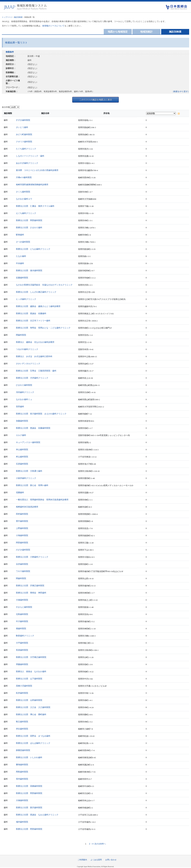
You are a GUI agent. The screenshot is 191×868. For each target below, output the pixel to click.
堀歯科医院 (21, 629)
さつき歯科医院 (23, 242)
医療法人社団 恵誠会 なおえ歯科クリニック (37, 815)
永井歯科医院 (22, 564)
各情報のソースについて (53, 26)
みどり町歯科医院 (24, 134)
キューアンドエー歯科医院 (28, 442)
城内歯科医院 (22, 822)
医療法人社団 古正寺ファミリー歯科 (33, 321)
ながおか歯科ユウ (24, 199)
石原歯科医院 (22, 464)
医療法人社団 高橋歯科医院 (29, 786)
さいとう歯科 (22, 127)
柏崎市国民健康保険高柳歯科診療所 (32, 185)
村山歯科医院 (22, 457)
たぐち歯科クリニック (26, 149)
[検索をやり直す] (181, 91)
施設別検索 (18, 17)
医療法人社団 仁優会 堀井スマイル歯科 (35, 206)
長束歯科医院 (22, 650)
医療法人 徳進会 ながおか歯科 (31, 671)
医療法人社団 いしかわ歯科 (29, 757)
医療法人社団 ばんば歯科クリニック (33, 743)
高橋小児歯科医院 (24, 686)
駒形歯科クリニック (25, 636)
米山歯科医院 (22, 449)
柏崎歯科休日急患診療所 (27, 507)
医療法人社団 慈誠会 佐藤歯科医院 (33, 428)
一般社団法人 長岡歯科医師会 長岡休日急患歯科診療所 (42, 500)
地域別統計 (146, 32)
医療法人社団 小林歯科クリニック (32, 557)
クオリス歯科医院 (24, 142)
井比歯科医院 (22, 729)
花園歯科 (20, 492)
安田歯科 (20, 407)
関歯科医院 (21, 335)
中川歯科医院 (22, 621)
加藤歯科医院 (22, 421)
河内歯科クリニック (25, 392)
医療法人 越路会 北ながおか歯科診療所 (35, 342)
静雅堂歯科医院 (23, 750)
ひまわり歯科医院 (24, 385)
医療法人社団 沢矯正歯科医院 (30, 586)
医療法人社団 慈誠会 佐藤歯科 (31, 313)
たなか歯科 (21, 256)
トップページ (7, 17)
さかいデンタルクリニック (28, 364)
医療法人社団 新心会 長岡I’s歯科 (32, 485)
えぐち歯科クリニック (26, 213)
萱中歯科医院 (22, 521)
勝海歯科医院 (22, 765)
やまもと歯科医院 (24, 607)
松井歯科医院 (22, 693)
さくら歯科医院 (23, 192)
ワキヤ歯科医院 (23, 571)
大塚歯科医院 (22, 600)
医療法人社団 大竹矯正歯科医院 (31, 657)
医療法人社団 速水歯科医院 (29, 270)
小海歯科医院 (22, 535)
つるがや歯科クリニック (27, 349)
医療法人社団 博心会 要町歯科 (31, 714)
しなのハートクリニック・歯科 (30, 156)
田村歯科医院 (22, 514)
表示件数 (6, 107)
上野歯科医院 (22, 528)
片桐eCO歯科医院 (24, 177)
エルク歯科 (21, 435)
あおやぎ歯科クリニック (27, 163)
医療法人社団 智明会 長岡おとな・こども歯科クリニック (43, 328)
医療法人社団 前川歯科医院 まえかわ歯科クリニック (41, 414)
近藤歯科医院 (22, 278)
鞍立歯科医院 (22, 722)
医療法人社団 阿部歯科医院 (29, 220)
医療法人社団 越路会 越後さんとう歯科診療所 (38, 306)
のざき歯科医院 (23, 550)
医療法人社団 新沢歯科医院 (29, 808)
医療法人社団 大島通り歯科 (29, 471)
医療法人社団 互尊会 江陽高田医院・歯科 (36, 371)
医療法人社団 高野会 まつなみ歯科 (33, 736)
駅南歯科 (20, 235)
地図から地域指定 (118, 32)
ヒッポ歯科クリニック (26, 299)
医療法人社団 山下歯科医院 (29, 679)
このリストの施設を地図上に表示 (96, 100)
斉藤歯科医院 (22, 664)
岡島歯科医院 (22, 772)
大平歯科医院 (22, 643)
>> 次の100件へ (98, 844)
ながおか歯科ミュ (24, 399)
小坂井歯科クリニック (26, 478)
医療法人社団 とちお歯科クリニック (33, 249)
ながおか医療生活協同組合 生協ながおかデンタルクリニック (44, 285)
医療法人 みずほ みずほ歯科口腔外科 (34, 356)
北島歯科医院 (22, 614)
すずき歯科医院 (23, 120)
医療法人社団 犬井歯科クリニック (32, 378)
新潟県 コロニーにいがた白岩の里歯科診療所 (37, 170)
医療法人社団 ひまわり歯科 (29, 228)
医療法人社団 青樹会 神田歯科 (31, 593)
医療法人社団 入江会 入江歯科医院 (33, 707)
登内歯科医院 (22, 779)
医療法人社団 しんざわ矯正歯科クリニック (36, 292)
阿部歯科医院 (22, 543)
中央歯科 (20, 263)
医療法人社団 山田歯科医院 (29, 700)
